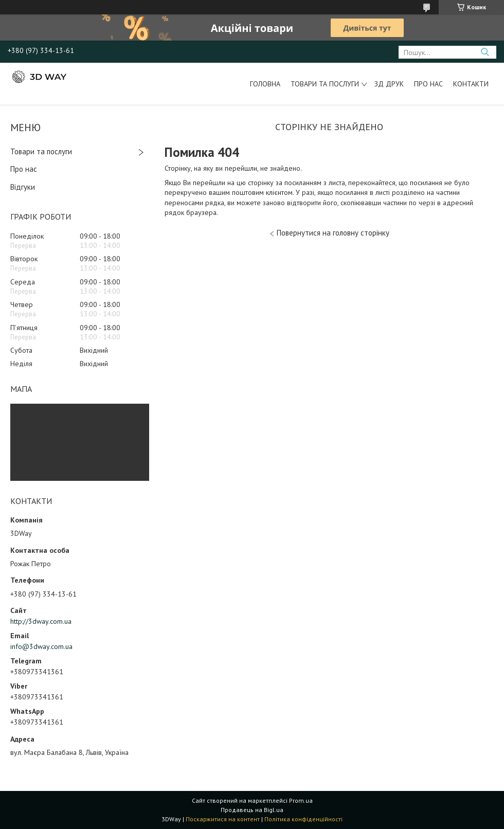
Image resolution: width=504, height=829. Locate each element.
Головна (265, 84)
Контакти (471, 84)
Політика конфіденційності (303, 819)
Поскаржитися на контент (223, 819)
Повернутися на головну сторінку (333, 233)
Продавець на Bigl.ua (252, 810)
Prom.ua (301, 800)
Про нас (428, 84)
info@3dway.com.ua (41, 646)
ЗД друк (389, 84)
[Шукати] (485, 52)
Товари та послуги (325, 84)
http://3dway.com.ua (41, 621)
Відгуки (23, 187)
